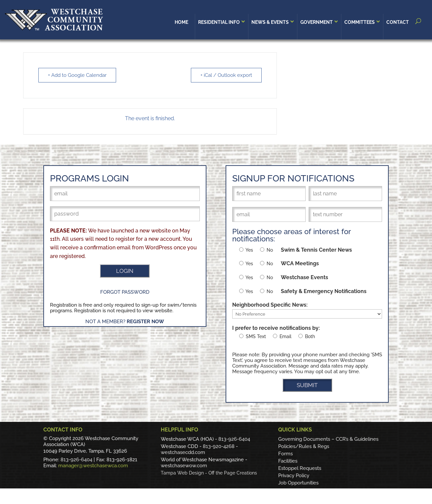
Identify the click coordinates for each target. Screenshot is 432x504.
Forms (285, 454)
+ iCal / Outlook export (226, 75)
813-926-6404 (76, 460)
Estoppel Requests (300, 468)
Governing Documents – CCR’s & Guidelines (328, 439)
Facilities (288, 461)
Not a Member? (125, 322)
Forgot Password (125, 292)
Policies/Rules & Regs (304, 446)
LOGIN (125, 271)
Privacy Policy (294, 476)
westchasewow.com (184, 466)
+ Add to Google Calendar (77, 75)
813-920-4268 (219, 446)
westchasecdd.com (183, 452)
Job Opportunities (298, 483)
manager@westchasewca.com (93, 466)
